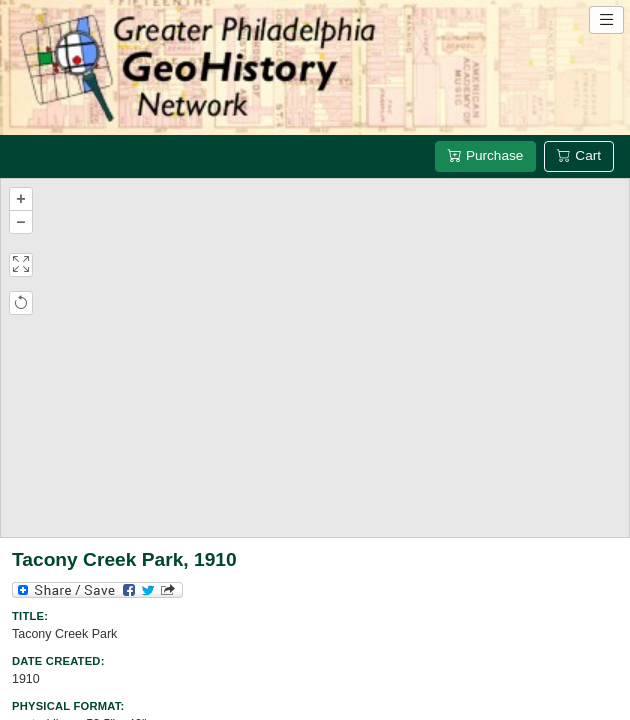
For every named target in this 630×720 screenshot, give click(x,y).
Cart (579, 155)
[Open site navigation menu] (606, 20)
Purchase (485, 155)
